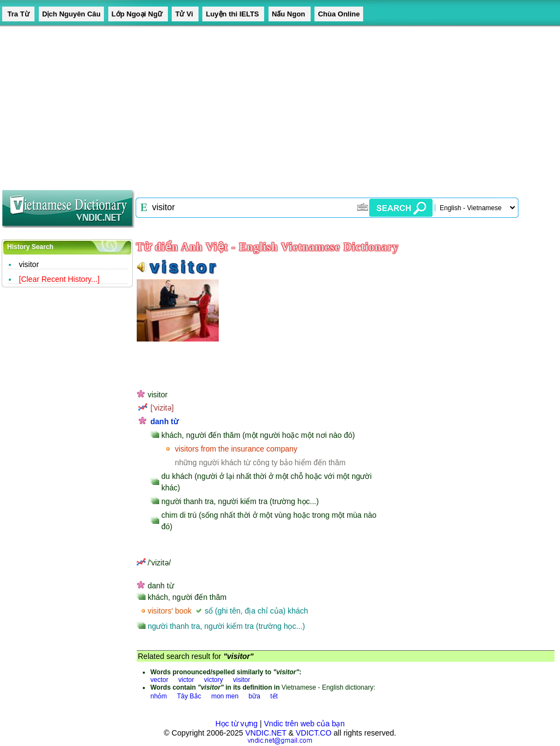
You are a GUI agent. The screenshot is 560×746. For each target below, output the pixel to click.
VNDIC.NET (266, 733)
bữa (255, 696)
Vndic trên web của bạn (305, 724)
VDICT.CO (314, 733)
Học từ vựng (237, 724)
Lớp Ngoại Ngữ (138, 14)
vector (159, 680)
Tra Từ (18, 14)
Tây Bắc (189, 696)
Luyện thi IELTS (233, 14)
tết (274, 696)
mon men (225, 696)
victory (214, 680)
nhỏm (159, 696)
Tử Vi (185, 14)
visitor (29, 264)
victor (186, 680)
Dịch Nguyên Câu (71, 14)
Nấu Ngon (290, 14)
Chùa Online (339, 14)
